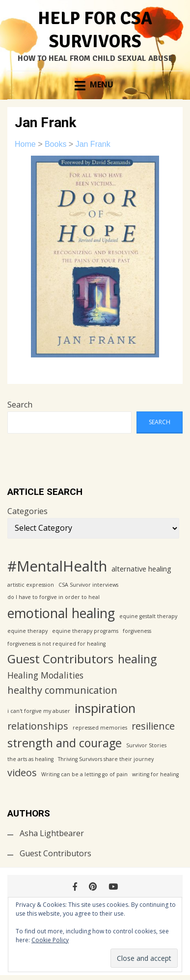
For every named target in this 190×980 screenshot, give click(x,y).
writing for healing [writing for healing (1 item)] (155, 774)
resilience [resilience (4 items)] (153, 726)
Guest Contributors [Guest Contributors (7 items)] (60, 659)
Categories (27, 511)
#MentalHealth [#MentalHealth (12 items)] (57, 566)
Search (20, 405)
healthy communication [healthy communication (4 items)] (62, 690)
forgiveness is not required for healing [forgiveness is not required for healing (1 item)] (56, 644)
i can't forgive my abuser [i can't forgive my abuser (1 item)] (39, 711)
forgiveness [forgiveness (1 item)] (137, 631)
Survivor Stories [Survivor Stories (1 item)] (146, 745)
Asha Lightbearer (52, 833)
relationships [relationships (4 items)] (38, 726)
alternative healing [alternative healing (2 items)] (141, 569)
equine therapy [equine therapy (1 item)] (27, 631)
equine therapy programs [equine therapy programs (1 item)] (85, 631)
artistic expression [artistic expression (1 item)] (31, 585)
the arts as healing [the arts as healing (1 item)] (30, 759)
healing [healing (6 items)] (137, 659)
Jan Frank (93, 144)
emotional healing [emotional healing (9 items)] (61, 613)
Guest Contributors (55, 853)
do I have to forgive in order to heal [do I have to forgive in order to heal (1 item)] (54, 597)
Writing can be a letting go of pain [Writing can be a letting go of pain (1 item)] (84, 774)
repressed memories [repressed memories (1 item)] (100, 728)
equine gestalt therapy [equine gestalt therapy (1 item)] (148, 616)
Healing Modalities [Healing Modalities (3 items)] (45, 675)
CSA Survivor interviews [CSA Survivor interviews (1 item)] (88, 585)
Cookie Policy (50, 940)
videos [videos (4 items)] (22, 773)
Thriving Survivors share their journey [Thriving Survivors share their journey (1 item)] (106, 759)
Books (55, 144)
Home (25, 144)
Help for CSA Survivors (95, 30)
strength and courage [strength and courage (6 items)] (65, 743)
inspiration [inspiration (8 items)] (105, 708)
